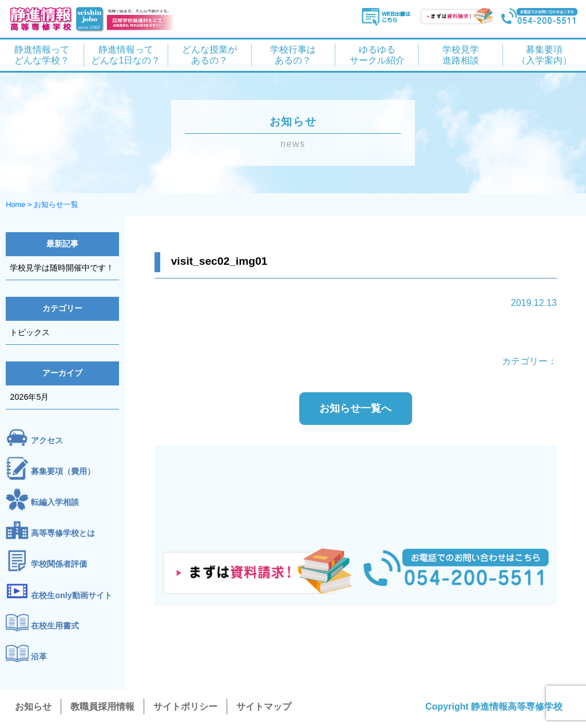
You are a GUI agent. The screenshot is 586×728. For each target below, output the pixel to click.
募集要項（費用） (63, 471)
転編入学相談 (55, 502)
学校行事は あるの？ (293, 55)
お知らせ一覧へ (355, 408)
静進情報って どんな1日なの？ (126, 55)
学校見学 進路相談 (461, 55)
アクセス (47, 440)
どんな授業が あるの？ (209, 55)
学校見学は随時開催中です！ (62, 268)
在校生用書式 (55, 626)
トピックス (30, 332)
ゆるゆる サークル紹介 (377, 55)
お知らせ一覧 (56, 204)
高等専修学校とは (63, 533)
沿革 (39, 657)
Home (15, 204)
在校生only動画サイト (72, 595)
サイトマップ (264, 707)
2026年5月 (29, 397)
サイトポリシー (185, 707)
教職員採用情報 (102, 707)
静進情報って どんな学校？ (42, 55)
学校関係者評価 (59, 564)
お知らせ (33, 707)
